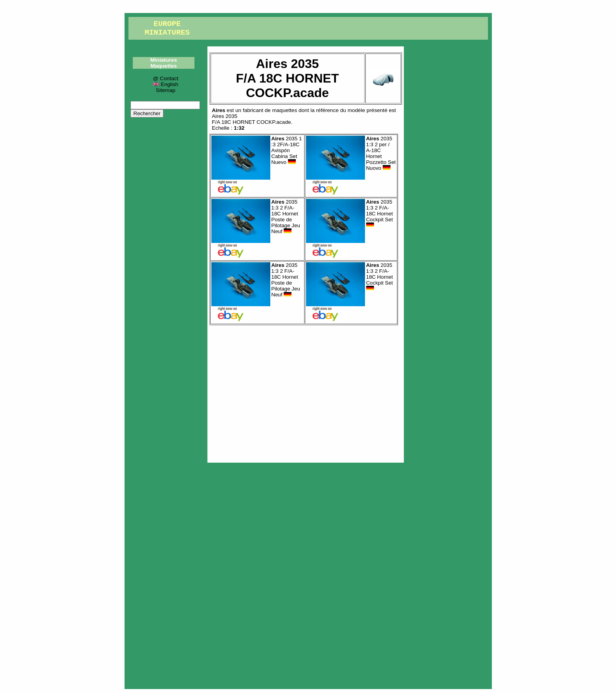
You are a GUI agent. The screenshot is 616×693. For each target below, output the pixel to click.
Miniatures (164, 60)
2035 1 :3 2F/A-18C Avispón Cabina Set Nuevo (287, 150)
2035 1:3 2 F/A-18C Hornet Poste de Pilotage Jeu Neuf (286, 217)
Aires (218, 110)
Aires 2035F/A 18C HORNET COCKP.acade (251, 119)
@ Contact (165, 78)
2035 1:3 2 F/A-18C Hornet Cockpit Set (379, 213)
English (165, 84)
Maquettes (164, 66)
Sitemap (166, 90)
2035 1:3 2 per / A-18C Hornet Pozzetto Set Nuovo (381, 153)
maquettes (285, 110)
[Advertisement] (306, 392)
